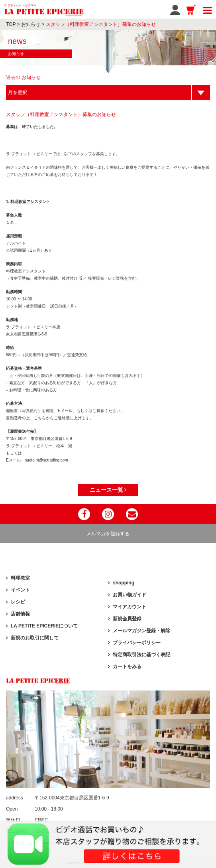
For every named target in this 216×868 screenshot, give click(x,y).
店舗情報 (20, 614)
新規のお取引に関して (35, 638)
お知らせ (31, 24)
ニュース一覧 (108, 490)
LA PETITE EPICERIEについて (44, 626)
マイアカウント (130, 607)
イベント (20, 590)
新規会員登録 (127, 619)
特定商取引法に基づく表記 (141, 655)
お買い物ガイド (130, 595)
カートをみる (127, 667)
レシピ (18, 602)
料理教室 (20, 578)
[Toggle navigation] (207, 9)
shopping (124, 583)
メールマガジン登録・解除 (141, 631)
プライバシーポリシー (137, 643)
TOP (11, 24)
